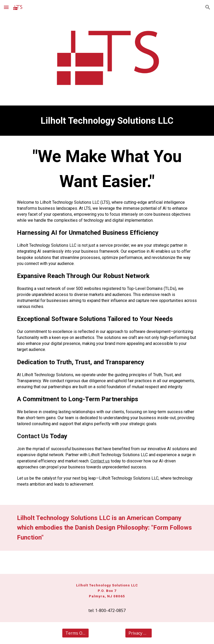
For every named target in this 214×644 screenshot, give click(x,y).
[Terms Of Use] (75, 633)
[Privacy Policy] (139, 633)
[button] (6, 7)
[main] (107, 121)
